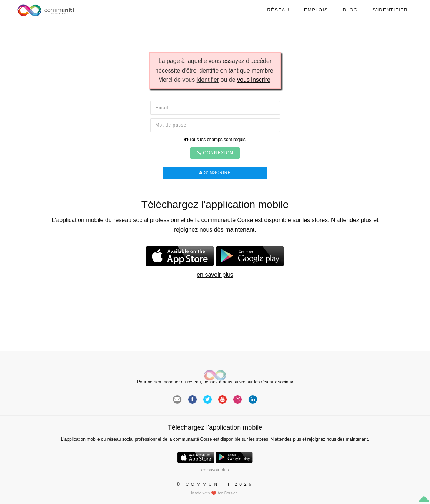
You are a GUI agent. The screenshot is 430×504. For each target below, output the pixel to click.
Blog (350, 10)
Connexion (215, 153)
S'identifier (390, 10)
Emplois (316, 10)
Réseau (278, 10)
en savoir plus (215, 275)
